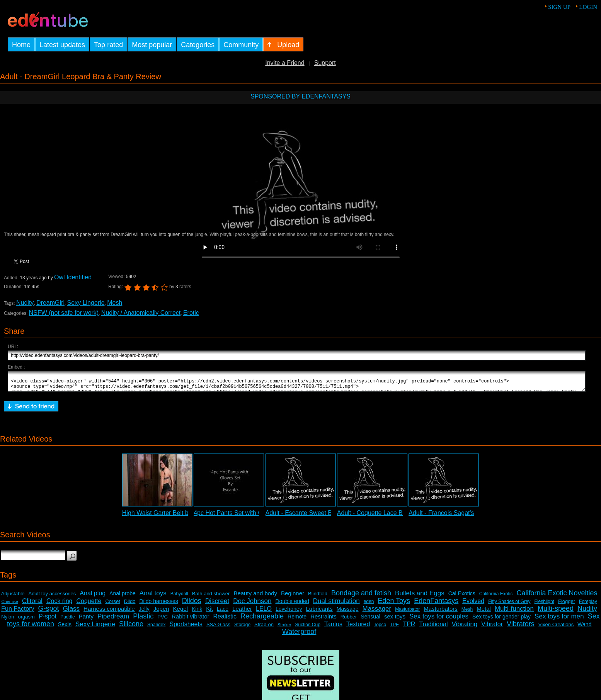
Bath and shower (211, 597)
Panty (86, 620)
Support (325, 63)
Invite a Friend (285, 63)
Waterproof (299, 635)
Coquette (89, 604)
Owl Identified (73, 277)
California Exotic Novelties (557, 596)
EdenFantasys (436, 604)
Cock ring (60, 604)
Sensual (370, 620)
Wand (584, 628)
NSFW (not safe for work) (64, 313)
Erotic (191, 313)
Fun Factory (18, 612)
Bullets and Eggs (420, 597)
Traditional (433, 628)
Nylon (8, 620)
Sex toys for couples (439, 620)
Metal (484, 612)
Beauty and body (255, 597)
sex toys (395, 620)
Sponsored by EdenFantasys (300, 96)
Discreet (217, 604)
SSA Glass (218, 628)
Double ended (292, 605)
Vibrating (465, 628)
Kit (209, 612)
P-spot (48, 620)
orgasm (26, 620)
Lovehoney (289, 612)
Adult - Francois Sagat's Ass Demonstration (468, 516)
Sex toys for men (559, 620)
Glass (71, 612)
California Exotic (496, 597)
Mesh (115, 303)
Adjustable (13, 597)
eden (369, 605)
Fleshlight (544, 605)
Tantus (333, 628)
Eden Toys (394, 604)
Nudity (25, 303)
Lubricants (319, 612)
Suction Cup (307, 628)
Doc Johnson (252, 604)
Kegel (180, 612)
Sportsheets (186, 628)
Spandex (156, 628)
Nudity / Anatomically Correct (141, 313)
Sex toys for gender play (501, 620)
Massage (348, 612)
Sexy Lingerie (86, 303)
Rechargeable (262, 620)
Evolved (473, 604)
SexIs (65, 628)
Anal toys (153, 597)
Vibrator (492, 628)
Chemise (10, 605)
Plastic (143, 620)
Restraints (323, 620)
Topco (380, 628)
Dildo (130, 605)
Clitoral (32, 604)
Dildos (192, 604)
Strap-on (264, 628)
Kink (197, 612)
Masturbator (407, 613)
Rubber (349, 620)
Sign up (559, 7)
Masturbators (441, 612)
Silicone (131, 627)
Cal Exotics (462, 597)
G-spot (49, 612)
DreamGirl (50, 303)
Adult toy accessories (52, 597)
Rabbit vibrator (191, 620)
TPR (409, 628)
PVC (163, 620)
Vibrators (521, 627)
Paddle (67, 620)
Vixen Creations (556, 628)
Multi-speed (556, 612)
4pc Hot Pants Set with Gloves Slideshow (250, 516)
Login (588, 7)
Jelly (144, 612)
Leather (242, 612)
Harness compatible (109, 612)
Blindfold (318, 597)
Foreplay (588, 605)
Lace (223, 612)
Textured (358, 628)
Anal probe (123, 597)
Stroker (284, 628)
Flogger (567, 605)
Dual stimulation (336, 604)
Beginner (293, 597)
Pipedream (113, 620)
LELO (264, 612)
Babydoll (179, 597)
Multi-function (514, 612)
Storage (242, 628)
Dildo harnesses (158, 605)
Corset (112, 605)
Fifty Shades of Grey (509, 605)
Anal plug (93, 597)
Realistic (225, 620)
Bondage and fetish (361, 596)
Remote (297, 620)
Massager (377, 612)
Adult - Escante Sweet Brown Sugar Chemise (328, 516)
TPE (394, 628)
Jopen (161, 612)
